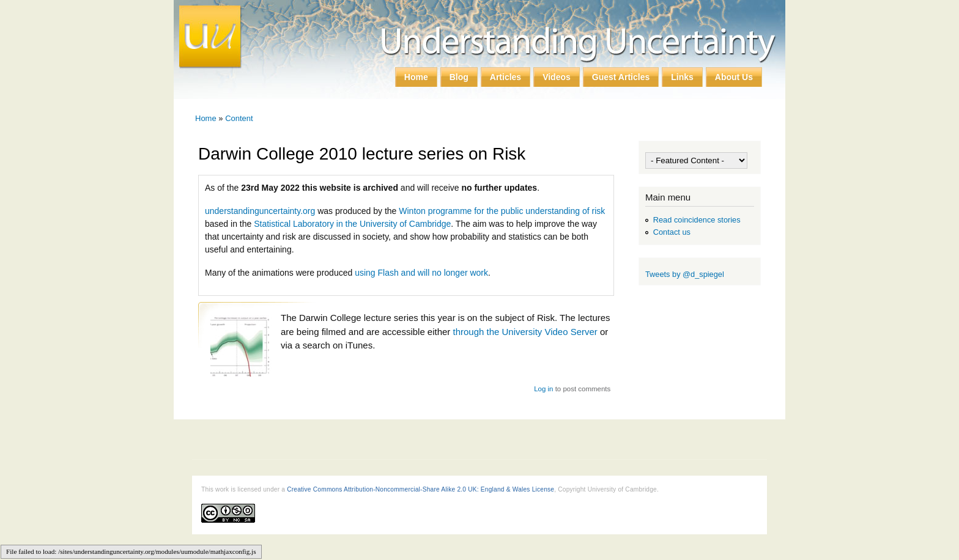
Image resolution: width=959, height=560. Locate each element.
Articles (505, 77)
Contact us (672, 232)
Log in (543, 389)
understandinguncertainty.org (260, 211)
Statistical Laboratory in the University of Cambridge (352, 224)
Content (239, 118)
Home (416, 77)
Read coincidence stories (697, 220)
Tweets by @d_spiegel (685, 274)
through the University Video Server (525, 332)
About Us (734, 77)
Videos (557, 77)
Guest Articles (621, 77)
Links (682, 77)
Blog (459, 77)
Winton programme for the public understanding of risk (502, 211)
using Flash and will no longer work (421, 273)
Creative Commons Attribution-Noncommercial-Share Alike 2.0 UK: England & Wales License (420, 489)
